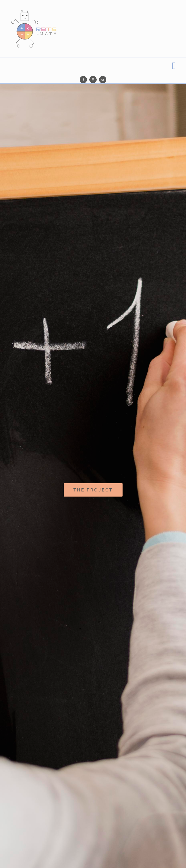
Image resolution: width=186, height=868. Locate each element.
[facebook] (83, 80)
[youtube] (103, 80)
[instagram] (93, 80)
